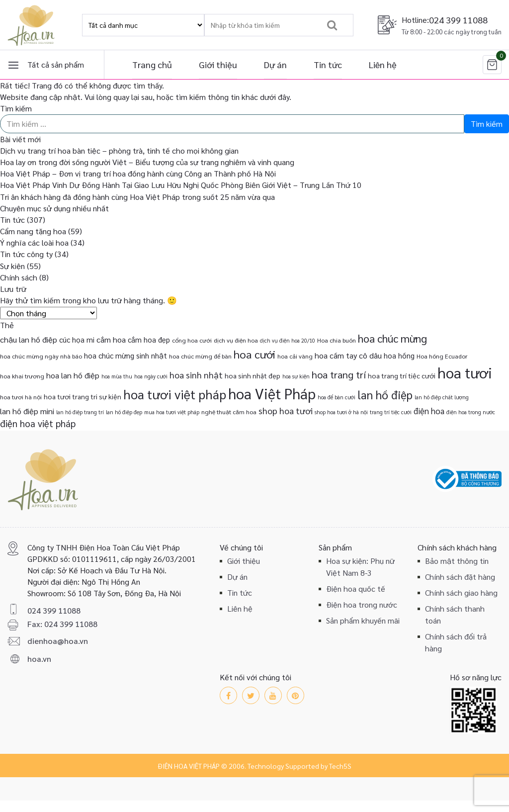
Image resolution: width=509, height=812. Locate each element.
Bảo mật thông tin (457, 561)
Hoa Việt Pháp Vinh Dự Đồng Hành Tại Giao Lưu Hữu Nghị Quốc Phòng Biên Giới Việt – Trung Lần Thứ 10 (181, 185)
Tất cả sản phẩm (56, 64)
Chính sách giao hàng (461, 592)
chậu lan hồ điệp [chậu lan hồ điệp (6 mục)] (29, 339)
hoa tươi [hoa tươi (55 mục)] (465, 372)
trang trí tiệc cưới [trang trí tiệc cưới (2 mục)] (391, 412)
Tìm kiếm (16, 108)
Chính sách (19, 277)
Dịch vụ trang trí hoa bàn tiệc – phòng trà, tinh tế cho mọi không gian (119, 150)
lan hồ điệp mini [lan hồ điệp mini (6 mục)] (27, 411)
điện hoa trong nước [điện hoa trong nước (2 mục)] (471, 412)
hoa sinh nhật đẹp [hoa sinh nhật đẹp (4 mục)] (253, 375)
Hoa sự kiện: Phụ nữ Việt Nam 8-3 (360, 567)
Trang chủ (152, 64)
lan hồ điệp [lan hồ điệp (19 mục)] (385, 395)
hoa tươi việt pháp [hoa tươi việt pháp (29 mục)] (175, 394)
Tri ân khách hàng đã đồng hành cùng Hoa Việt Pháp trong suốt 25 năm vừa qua (137, 197)
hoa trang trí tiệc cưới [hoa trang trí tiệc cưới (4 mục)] (402, 375)
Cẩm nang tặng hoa (33, 231)
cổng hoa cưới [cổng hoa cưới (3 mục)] (192, 340)
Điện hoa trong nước (362, 604)
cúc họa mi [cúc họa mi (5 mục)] (77, 339)
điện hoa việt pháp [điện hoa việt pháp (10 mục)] (38, 423)
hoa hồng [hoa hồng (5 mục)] (399, 355)
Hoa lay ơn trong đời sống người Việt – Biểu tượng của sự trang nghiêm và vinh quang (147, 162)
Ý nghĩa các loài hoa (34, 242)
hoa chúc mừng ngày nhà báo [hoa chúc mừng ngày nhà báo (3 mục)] (41, 356)
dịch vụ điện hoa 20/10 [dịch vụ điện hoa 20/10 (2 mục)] (288, 340)
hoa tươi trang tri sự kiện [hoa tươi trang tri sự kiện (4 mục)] (83, 396)
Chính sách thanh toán (455, 614)
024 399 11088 (458, 20)
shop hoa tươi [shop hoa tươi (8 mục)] (286, 410)
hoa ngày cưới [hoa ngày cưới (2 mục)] (151, 376)
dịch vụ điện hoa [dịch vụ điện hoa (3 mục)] (236, 340)
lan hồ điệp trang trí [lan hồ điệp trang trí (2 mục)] (80, 412)
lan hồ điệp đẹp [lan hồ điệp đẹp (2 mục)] (124, 412)
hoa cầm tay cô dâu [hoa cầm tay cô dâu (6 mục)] (348, 355)
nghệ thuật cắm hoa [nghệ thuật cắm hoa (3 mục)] (229, 412)
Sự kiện (12, 266)
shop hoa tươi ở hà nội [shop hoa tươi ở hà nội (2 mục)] (341, 412)
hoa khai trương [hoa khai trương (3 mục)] (22, 376)
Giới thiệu (218, 64)
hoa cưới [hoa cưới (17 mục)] (254, 354)
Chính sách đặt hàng (460, 577)
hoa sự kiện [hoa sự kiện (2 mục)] (296, 376)
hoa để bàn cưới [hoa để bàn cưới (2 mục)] (337, 397)
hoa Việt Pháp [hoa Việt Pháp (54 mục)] (272, 393)
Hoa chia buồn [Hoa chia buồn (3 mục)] (337, 340)
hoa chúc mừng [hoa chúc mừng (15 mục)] (392, 338)
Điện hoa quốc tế (356, 588)
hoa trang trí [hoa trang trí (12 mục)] (339, 374)
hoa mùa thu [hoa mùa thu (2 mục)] (117, 376)
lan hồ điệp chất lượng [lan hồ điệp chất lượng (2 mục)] (442, 397)
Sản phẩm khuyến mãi (363, 620)
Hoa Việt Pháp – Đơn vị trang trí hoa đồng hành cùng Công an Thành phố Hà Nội (138, 173)
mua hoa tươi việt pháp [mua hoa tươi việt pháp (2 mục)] (172, 412)
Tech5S (340, 766)
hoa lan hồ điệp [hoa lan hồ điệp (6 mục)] (73, 375)
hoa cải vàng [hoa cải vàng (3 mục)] (295, 356)
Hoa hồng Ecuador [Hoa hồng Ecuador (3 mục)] (442, 356)
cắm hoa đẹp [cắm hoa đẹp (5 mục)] (149, 339)
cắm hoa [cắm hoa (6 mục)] (111, 339)
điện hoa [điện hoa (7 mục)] (429, 411)
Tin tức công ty (26, 254)
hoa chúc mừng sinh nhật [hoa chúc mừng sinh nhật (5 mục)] (126, 355)
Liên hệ (383, 64)
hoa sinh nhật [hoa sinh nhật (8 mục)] (196, 375)
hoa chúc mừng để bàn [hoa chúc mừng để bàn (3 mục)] (200, 356)
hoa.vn (39, 659)
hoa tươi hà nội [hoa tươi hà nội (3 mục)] (21, 397)
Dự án (275, 64)
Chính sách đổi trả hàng (456, 642)
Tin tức (328, 64)
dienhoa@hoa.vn (58, 641)
